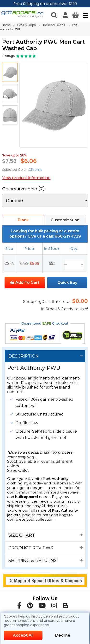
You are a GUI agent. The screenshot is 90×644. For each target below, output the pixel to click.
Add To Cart (25, 283)
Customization (65, 220)
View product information (26, 178)
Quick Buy (67, 283)
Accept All (23, 635)
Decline (63, 635)
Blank (23, 220)
